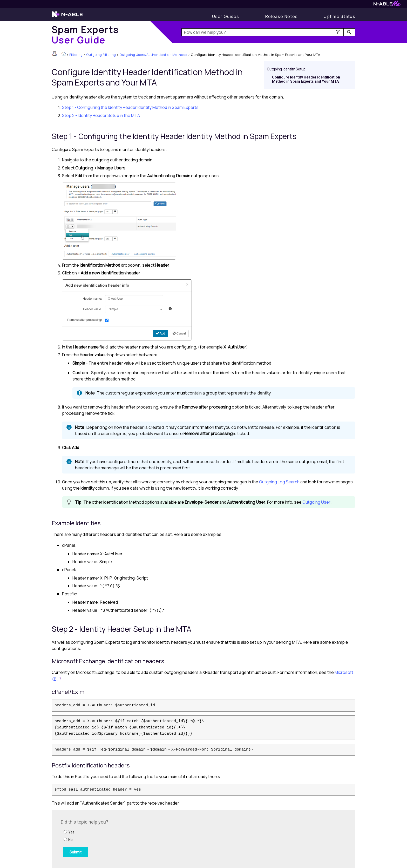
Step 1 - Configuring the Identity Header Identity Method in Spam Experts (130, 107)
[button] (338, 32)
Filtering (76, 55)
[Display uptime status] (340, 16)
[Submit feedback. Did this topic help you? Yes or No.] (131, 838)
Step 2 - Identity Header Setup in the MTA (101, 115)
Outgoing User (316, 502)
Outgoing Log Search (279, 482)
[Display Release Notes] (282, 16)
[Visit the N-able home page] (68, 17)
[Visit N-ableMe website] (387, 5)
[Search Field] (269, 32)
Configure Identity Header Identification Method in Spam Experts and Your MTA (306, 79)
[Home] (85, 35)
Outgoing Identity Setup (286, 69)
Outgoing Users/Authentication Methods (153, 55)
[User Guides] (226, 16)
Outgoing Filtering (101, 55)
